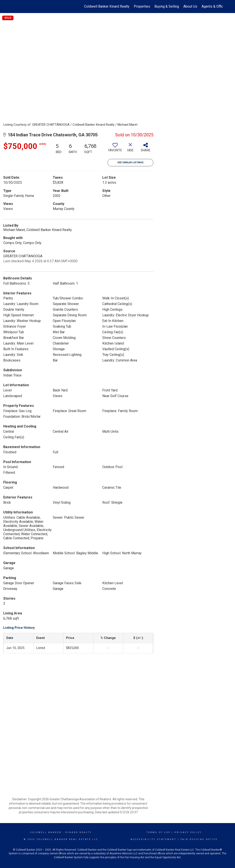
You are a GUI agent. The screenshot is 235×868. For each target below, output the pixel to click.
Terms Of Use (158, 832)
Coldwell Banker (46, 832)
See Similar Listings (130, 163)
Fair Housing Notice (199, 839)
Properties (142, 6)
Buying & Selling (167, 6)
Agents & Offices (214, 6)
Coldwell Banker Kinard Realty (107, 6)
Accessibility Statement (153, 839)
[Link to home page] (14, 7)
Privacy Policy (188, 832)
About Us (190, 6)
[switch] (115, 149)
